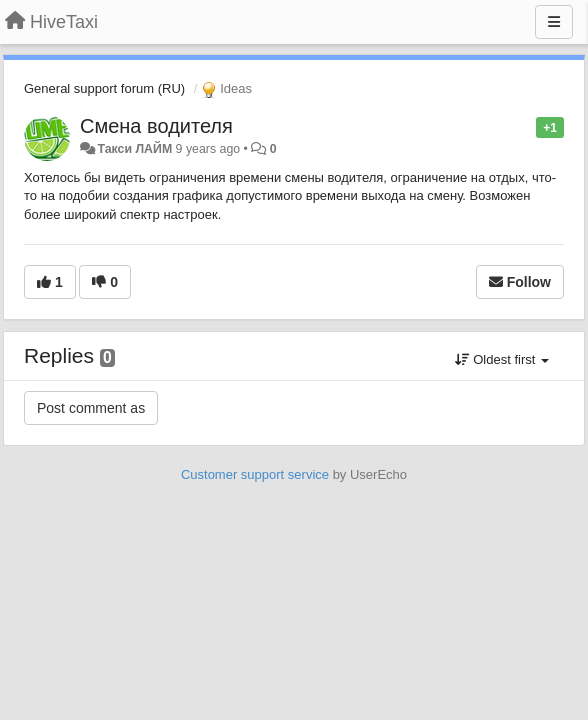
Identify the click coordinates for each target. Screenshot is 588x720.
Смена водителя (156, 126)
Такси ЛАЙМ (134, 149)
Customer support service (255, 474)
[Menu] (554, 22)
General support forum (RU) (104, 88)
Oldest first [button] (502, 359)
